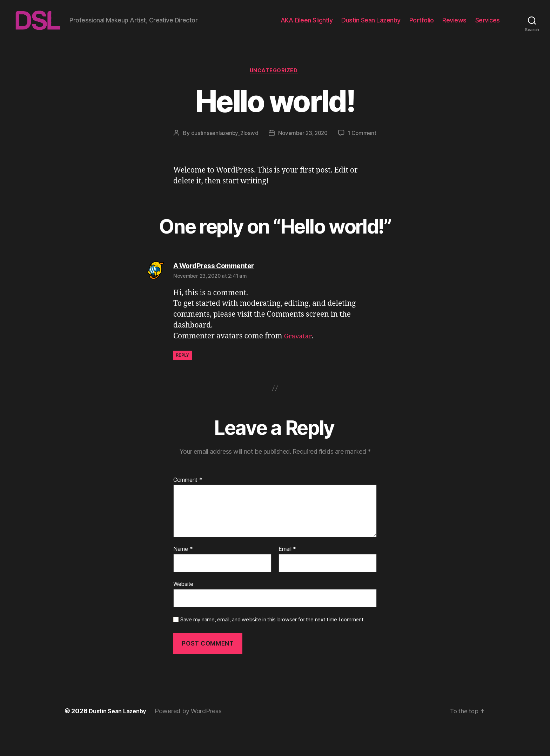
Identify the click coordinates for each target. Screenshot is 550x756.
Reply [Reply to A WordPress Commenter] (183, 380)
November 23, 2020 (328, 145)
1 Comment (280, 158)
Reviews (454, 25)
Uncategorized (275, 82)
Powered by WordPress (194, 736)
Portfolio (422, 25)
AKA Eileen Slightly (307, 25)
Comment (188, 505)
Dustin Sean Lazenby (371, 25)
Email (287, 574)
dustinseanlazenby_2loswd (247, 145)
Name (183, 574)
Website (183, 609)
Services (488, 25)
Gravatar (299, 361)
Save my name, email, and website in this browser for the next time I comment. (273, 645)
